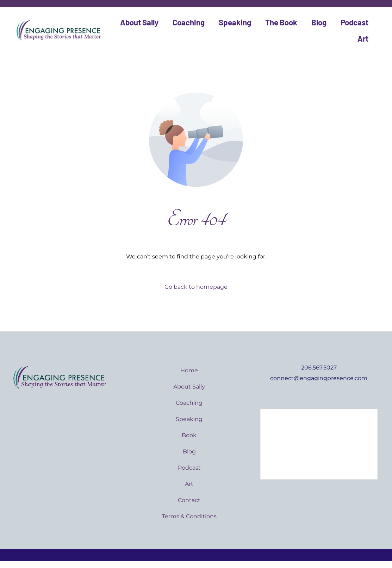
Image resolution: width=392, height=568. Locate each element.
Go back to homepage (196, 287)
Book (189, 435)
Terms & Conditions (189, 516)
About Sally (139, 22)
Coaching (189, 22)
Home (189, 370)
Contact (189, 500)
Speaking (235, 22)
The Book (281, 22)
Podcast (354, 22)
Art (363, 38)
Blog (319, 22)
